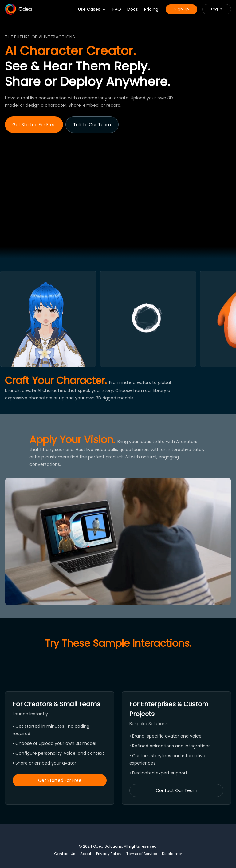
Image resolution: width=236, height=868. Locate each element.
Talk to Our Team (92, 125)
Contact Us (65, 854)
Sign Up (181, 9)
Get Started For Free (34, 125)
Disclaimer (172, 854)
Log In (217, 9)
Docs (133, 9)
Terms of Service (142, 854)
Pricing (151, 9)
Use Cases (92, 9)
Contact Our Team (177, 790)
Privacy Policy (109, 854)
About (86, 854)
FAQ (117, 9)
